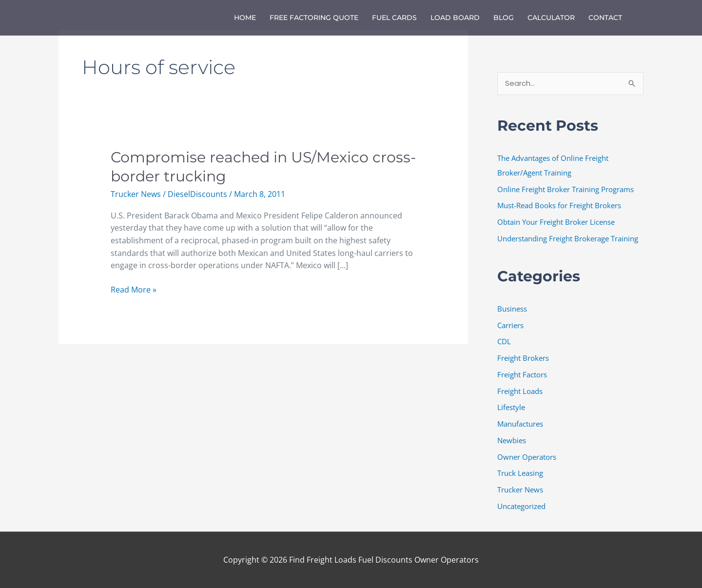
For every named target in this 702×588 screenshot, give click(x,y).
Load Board (455, 18)
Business (512, 309)
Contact (605, 18)
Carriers (510, 325)
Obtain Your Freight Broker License (556, 222)
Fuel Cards (394, 18)
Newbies (512, 440)
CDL (504, 341)
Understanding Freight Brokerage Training (568, 238)
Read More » (134, 289)
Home (245, 18)
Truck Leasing (520, 473)
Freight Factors (522, 374)
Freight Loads (520, 391)
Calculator (551, 18)
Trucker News (136, 194)
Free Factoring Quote (314, 18)
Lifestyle (511, 407)
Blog (504, 18)
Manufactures (520, 424)
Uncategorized (521, 506)
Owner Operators (527, 457)
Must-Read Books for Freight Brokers (559, 205)
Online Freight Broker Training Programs (565, 189)
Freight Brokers (523, 358)
